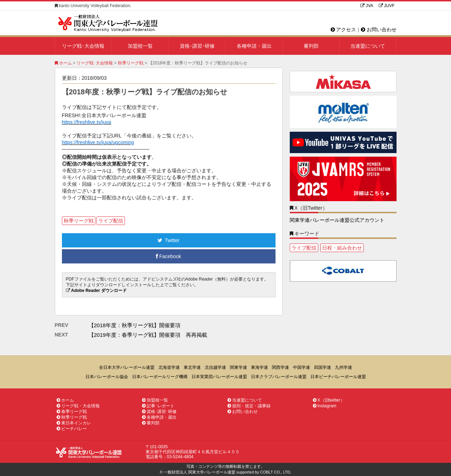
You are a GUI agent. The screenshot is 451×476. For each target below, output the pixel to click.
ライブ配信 (111, 221)
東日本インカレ (74, 423)
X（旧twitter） (329, 400)
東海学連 (259, 367)
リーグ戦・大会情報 (78, 406)
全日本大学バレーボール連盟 (127, 367)
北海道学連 (169, 367)
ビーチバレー (72, 429)
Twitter (169, 240)
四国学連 (322, 367)
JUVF (387, 6)
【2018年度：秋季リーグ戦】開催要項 (135, 325)
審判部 (311, 46)
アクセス (344, 30)
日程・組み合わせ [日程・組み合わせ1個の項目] (342, 248)
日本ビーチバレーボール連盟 (338, 377)
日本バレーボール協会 (107, 377)
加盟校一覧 (140, 46)
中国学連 (301, 367)
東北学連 (192, 367)
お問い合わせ (379, 30)
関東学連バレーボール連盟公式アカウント (337, 220)
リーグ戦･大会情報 (83, 46)
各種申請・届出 (254, 46)
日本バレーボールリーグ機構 (160, 377)
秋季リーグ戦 (131, 63)
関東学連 (238, 367)
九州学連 (344, 367)
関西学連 (280, 367)
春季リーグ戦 (72, 412)
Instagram (325, 406)
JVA (367, 6)
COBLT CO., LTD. (276, 472)
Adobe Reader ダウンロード (99, 291)
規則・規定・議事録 (249, 406)
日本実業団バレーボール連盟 (219, 377)
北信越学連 (215, 367)
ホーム (63, 63)
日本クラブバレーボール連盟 (279, 377)
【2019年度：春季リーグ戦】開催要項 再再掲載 (148, 335)
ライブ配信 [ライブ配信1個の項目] (304, 248)
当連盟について (368, 46)
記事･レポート (158, 406)
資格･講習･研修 (197, 46)
